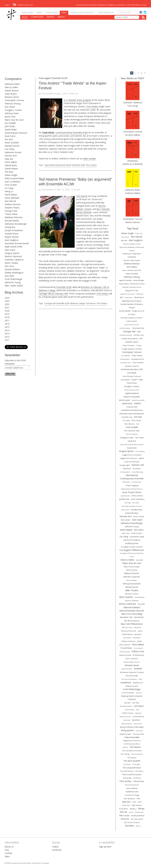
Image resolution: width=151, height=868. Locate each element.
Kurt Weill (9, 276)
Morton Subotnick (13, 256)
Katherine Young (13, 282)
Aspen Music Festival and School (58, 165)
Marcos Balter (12, 87)
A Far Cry (139, 233)
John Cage (128, 503)
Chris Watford (126, 356)
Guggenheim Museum (129, 458)
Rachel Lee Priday (125, 655)
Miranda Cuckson (132, 594)
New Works (139, 617)
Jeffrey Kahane (137, 496)
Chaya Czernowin (129, 345)
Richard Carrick (12, 97)
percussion (138, 634)
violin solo (126, 805)
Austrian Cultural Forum (132, 287)
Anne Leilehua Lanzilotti (132, 270)
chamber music (139, 335)
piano (140, 641)
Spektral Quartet (127, 724)
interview (126, 482)
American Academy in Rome (132, 244)
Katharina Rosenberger (16, 224)
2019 (7, 314)
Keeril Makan (11, 195)
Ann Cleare (10, 107)
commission (125, 359)
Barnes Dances (133, 222)
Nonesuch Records (129, 631)
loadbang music (132, 543)
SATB (140, 679)
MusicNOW (141, 604)
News (39, 12)
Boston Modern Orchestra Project (132, 306)
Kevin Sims (126, 533)
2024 (7, 298)
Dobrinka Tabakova (14, 260)
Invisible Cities (136, 482)
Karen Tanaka (11, 263)
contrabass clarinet (137, 359)
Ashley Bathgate (139, 280)
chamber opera (132, 342)
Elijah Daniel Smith (14, 247)
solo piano (139, 706)
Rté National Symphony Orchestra (132, 672)
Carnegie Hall (50, 303)
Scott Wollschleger (14, 279)
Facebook (57, 850)
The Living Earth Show (132, 768)
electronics (127, 403)
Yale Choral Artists (137, 819)
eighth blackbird (132, 393)
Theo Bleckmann (127, 771)
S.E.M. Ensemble (128, 693)
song (137, 710)
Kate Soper (10, 250)
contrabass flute (125, 363)
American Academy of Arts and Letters (132, 249)
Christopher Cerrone (14, 100)
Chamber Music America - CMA (132, 339)
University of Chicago (132, 795)
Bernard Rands (12, 221)
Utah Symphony (129, 799)
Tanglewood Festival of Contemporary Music (132, 742)
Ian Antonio (137, 469)
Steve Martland (12, 198)
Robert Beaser (12, 91)
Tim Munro (137, 778)
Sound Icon (127, 720)
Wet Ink (123, 812)
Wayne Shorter (12, 237)
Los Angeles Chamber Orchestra (132, 547)
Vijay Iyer (9, 159)
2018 (7, 317)
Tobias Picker (11, 214)
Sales (7, 856)
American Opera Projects (132, 260)
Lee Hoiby (10, 149)
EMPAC (138, 403)
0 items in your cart (23, 5)
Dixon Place (132, 383)
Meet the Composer (132, 577)
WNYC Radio (124, 816)
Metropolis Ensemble (132, 584)
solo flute (136, 703)
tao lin (125, 747)
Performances (106, 12)
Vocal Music (124, 809)
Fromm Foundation (132, 434)
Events (51, 17)
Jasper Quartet (125, 496)
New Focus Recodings (132, 614)
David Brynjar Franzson (16, 133)
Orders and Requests (82, 12)
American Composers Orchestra (132, 255)
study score (139, 731)
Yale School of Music (132, 822)
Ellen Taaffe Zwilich (14, 286)
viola (134, 802)
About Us (9, 847)
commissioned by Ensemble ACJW (72, 132)
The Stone (139, 771)
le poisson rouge (137, 537)
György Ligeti (125, 465)
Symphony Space (125, 734)
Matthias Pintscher (14, 217)
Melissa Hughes (132, 580)
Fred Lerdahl (11, 185)
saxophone (126, 682)
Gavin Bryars (11, 94)
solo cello (127, 703)
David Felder (11, 130)
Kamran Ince (11, 156)
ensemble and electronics (132, 410)
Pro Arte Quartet (125, 652)
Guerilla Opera (140, 451)
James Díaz (10, 117)
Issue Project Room (132, 492)
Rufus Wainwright (132, 676)
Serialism (139, 693)
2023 (7, 301)
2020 (7, 311)
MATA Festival (132, 570)
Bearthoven (129, 298)
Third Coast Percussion (132, 775)
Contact (8, 853)
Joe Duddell (10, 123)
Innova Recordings (138, 472)
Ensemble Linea (127, 417)
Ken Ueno (9, 266)
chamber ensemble (126, 335)
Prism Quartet (138, 648)
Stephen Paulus (12, 208)
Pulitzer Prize (138, 651)
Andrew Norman (13, 204)
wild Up (131, 812)
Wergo (141, 809)
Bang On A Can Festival (128, 294)
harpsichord (127, 469)
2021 (7, 307)
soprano (138, 713)
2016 (7, 324)
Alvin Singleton (12, 240)
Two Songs (133, 106)
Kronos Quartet (136, 533)
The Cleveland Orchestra (132, 751)
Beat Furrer (10, 136)
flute (138, 424)
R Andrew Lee (139, 655)
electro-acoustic (138, 400)
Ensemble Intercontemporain (132, 414)
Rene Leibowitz (132, 659)
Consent (88, 209)
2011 (7, 340)
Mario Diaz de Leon (14, 120)
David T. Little (137, 380)
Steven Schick (138, 724)
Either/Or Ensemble (132, 397)
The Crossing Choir (137, 754)
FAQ (7, 850)
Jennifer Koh (124, 499)
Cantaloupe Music (138, 328)
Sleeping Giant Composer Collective (132, 698)
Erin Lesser (126, 420)
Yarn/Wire (129, 826)
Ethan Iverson (136, 420)
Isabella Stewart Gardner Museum (132, 489)
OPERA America (127, 634)
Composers (52, 12)
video (138, 799)
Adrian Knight (11, 175)
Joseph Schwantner (14, 230)
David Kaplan (125, 380)
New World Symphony (132, 621)
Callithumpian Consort (132, 325)
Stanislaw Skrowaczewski (17, 243)
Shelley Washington (14, 273)
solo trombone (129, 710)
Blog (25, 17)
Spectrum (136, 720)
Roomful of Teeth (127, 669)
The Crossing (125, 754)
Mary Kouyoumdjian (14, 178)
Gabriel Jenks (11, 165)
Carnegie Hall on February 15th (53, 294)
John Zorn (125, 510)
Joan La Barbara (12, 182)
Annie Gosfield (12, 143)
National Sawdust (132, 607)
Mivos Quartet (126, 597)
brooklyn (132, 314)
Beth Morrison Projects (132, 301)
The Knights (136, 764)
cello (139, 332)
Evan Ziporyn (129, 424)
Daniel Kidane (11, 169)
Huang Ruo (10, 227)
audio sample (89, 159)
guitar (141, 458)
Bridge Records (138, 311)
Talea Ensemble (132, 737)
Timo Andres (92, 106)
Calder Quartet (132, 321)
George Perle (11, 211)
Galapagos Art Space (127, 438)
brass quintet (125, 311)
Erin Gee (9, 139)
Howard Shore (12, 234)
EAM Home (27, 12)
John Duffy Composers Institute (132, 506)
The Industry (132, 758)
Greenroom (132, 448)
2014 (7, 330)
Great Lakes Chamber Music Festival (132, 444)
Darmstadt (132, 373)
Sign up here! (105, 847)
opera (140, 631)
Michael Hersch (12, 146)
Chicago (139, 345)
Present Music (126, 648)
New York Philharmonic (132, 624)
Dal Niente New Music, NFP (132, 369)
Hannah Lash (138, 465)
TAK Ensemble (138, 734)
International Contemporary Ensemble (132, 477)
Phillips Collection (129, 641)
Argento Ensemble (125, 280)
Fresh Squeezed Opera (132, 431)
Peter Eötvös (127, 638)
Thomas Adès (127, 778)
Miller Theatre (132, 590)
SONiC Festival (128, 713)
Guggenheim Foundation (132, 455)
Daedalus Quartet (132, 366)
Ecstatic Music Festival (132, 390)
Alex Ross (124, 240)
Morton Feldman (132, 601)
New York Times (127, 627)
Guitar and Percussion (132, 462)
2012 (7, 337)
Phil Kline (9, 172)
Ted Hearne (82, 196)
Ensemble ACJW (78, 165)
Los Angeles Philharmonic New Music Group (132, 555)
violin (140, 802)
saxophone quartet (132, 686)
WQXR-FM (125, 819)
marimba (139, 560)
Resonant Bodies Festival (132, 662)
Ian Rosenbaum (125, 472)
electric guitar (125, 400)
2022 (7, 304)
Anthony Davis (12, 113)
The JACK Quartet (132, 761)
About (61, 17)
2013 (7, 333)
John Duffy (10, 126)
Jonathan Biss (137, 510)
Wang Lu (9, 191)
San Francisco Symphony (129, 679)
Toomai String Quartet (132, 785)
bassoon (140, 294)
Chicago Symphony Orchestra (132, 349)
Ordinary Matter (133, 193)
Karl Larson (126, 520)
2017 (7, 320)
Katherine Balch (12, 84)
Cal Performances (125, 328)
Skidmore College (78, 303)
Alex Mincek (10, 201)
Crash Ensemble (138, 363)
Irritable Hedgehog (132, 486)
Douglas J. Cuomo (13, 110)
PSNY (64, 12)
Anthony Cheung (13, 104)
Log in (7, 5)
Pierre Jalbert (11, 162)
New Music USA (126, 617)
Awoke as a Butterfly (133, 164)
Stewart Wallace (12, 269)
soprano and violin (125, 717)
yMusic (138, 826)
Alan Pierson (125, 237)
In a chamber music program (77, 100)
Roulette (138, 669)
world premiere (138, 816)
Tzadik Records (132, 792)
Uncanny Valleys (133, 135)
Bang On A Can (132, 290)
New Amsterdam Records (132, 611)
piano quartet (125, 645)
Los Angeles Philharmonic (132, 550)
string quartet (127, 730)
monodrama (139, 597)
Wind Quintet (139, 812)
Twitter (55, 847)
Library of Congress (132, 540)
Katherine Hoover (13, 152)
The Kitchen (127, 764)
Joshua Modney (132, 513)
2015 (7, 327)
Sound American (139, 717)
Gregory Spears (12, 253)
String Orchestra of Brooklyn (132, 727)
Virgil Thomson (137, 805)
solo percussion (126, 706)
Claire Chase (137, 356)
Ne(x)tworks (138, 627)
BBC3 (122, 298)
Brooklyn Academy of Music (132, 318)
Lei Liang (9, 188)
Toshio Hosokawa (132, 788)
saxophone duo (138, 683)
